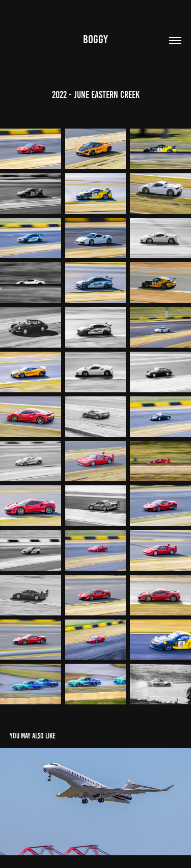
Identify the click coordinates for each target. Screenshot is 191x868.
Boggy (95, 39)
